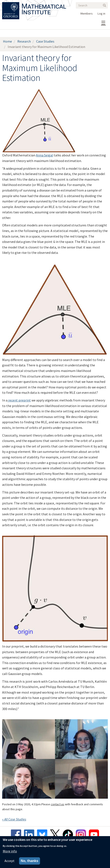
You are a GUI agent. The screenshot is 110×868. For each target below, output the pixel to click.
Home (7, 41)
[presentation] (54, 242)
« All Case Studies (14, 819)
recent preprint (19, 400)
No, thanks (30, 861)
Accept (10, 861)
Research (24, 41)
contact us (57, 804)
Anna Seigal (45, 155)
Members (87, 13)
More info (10, 851)
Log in (101, 13)
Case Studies (45, 41)
